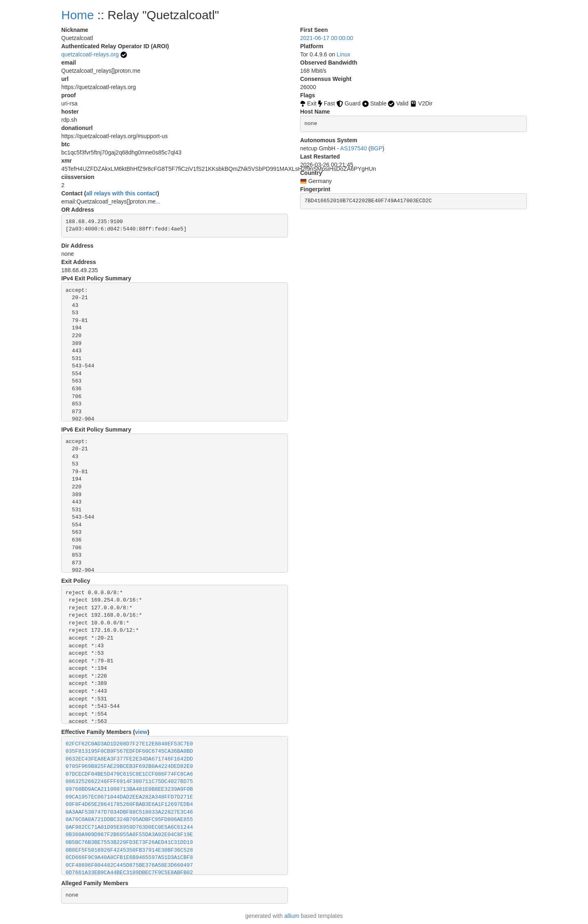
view (141, 732)
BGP (376, 148)
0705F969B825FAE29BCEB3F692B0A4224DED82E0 (129, 766)
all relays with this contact (122, 193)
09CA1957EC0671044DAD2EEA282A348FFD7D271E (129, 797)
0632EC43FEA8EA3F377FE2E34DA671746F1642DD (129, 759)
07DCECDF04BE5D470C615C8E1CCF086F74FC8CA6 (129, 774)
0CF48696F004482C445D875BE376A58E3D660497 (129, 865)
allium (292, 916)
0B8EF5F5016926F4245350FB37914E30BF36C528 (129, 850)
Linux (344, 54)
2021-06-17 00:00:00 (327, 38)
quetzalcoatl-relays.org (90, 54)
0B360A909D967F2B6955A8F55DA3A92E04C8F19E (129, 835)
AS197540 (353, 148)
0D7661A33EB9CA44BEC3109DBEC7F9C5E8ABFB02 (129, 873)
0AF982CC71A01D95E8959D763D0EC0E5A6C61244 (129, 827)
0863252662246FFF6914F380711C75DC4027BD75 (129, 782)
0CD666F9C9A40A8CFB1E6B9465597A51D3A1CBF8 (129, 858)
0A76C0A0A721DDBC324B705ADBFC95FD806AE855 (129, 820)
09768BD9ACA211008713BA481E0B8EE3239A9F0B (129, 789)
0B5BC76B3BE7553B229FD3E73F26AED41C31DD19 (129, 842)
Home (78, 15)
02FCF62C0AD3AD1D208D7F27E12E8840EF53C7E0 (129, 744)
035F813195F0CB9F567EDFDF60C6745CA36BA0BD (129, 751)
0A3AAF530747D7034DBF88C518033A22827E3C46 (129, 812)
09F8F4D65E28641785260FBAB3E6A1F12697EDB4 (129, 804)
